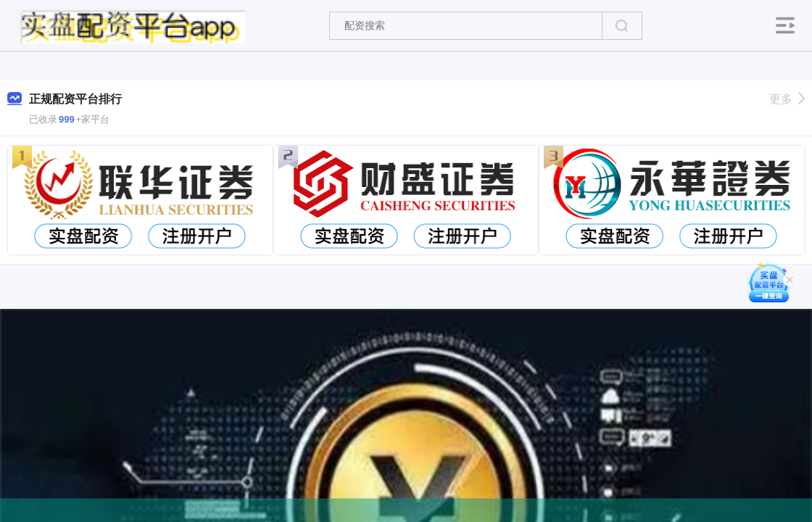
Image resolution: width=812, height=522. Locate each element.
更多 (787, 99)
